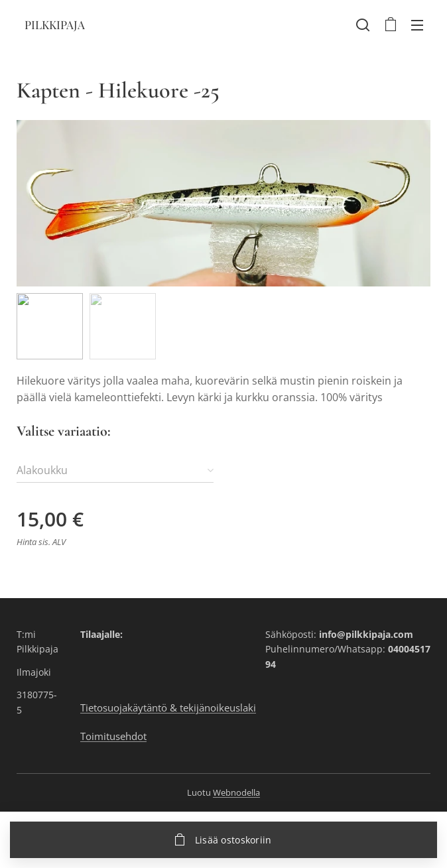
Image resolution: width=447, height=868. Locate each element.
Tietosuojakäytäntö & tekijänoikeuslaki (168, 708)
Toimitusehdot (113, 736)
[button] (363, 25)
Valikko (417, 25)
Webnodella (236, 792)
